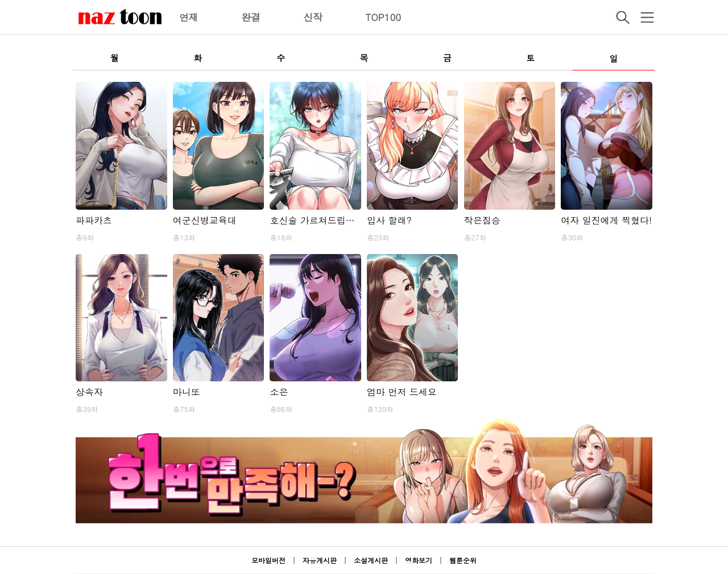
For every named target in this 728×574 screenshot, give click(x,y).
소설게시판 (371, 560)
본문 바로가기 (0, 0)
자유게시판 (320, 560)
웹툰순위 (463, 560)
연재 (189, 17)
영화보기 (419, 560)
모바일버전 (268, 560)
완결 (251, 17)
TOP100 (383, 17)
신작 (313, 17)
